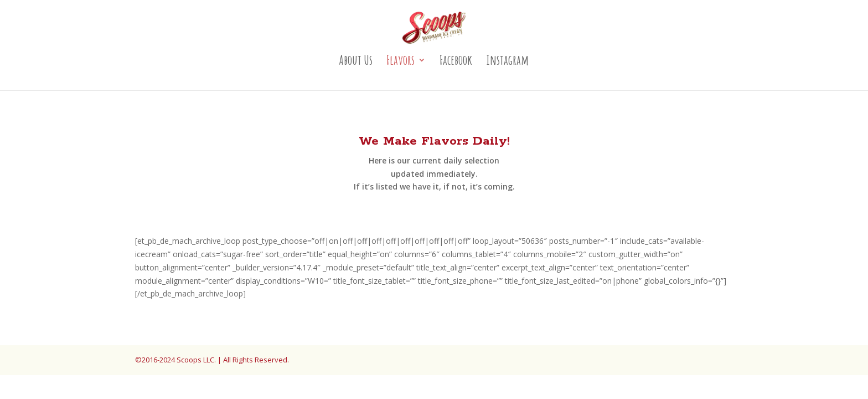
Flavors (401, 62)
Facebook (456, 62)
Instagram (507, 62)
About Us (356, 62)
